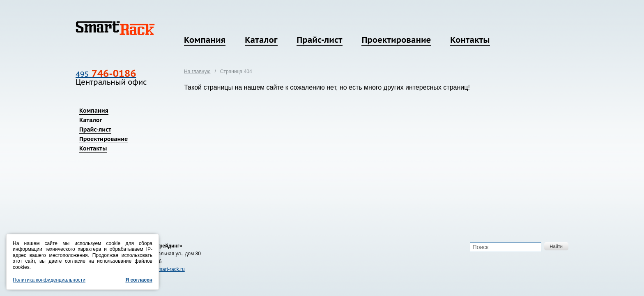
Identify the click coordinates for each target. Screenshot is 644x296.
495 (106, 74)
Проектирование (396, 40)
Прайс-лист (319, 40)
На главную (197, 72)
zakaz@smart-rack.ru (161, 269)
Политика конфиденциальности (49, 280)
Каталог (261, 40)
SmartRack (115, 28)
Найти (556, 246)
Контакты (470, 40)
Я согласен (139, 280)
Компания (205, 40)
